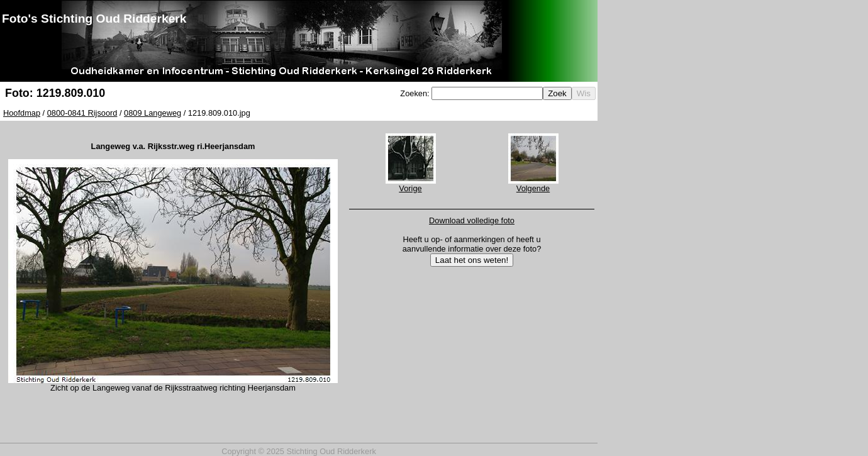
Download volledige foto (472, 220)
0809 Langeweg (153, 113)
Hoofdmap (22, 113)
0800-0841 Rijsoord (82, 113)
